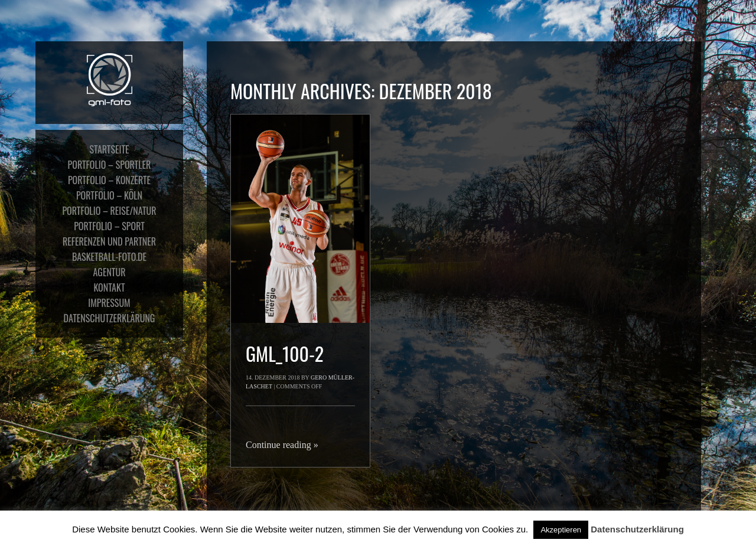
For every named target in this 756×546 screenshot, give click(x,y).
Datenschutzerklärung (637, 529)
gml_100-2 (285, 353)
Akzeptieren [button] (561, 530)
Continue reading (282, 445)
